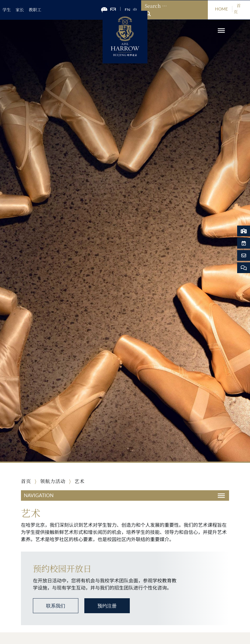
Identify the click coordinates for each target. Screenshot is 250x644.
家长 (20, 10)
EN (128, 10)
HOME (221, 9)
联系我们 (56, 606)
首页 (26, 481)
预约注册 (107, 606)
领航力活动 (53, 481)
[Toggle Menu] (221, 31)
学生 (7, 10)
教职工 (35, 10)
